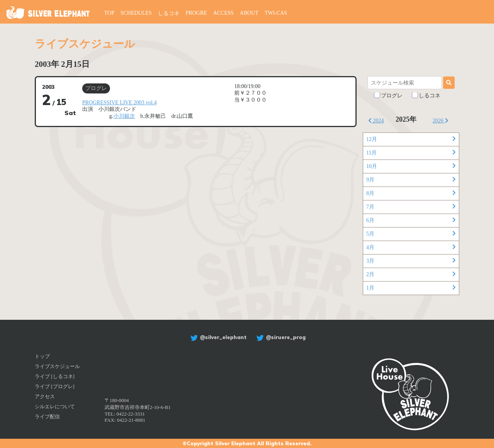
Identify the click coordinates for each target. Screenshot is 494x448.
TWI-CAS (276, 13)
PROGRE (196, 13)
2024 (376, 121)
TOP (109, 13)
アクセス (45, 396)
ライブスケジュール (57, 366)
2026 (441, 121)
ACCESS (223, 13)
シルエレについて (55, 406)
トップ (42, 356)
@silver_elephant (217, 337)
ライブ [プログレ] (55, 386)
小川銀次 (124, 116)
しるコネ (169, 13)
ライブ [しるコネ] (55, 376)
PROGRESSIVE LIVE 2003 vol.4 (119, 103)
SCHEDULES (136, 13)
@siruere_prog (280, 337)
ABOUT (249, 13)
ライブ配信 (47, 417)
